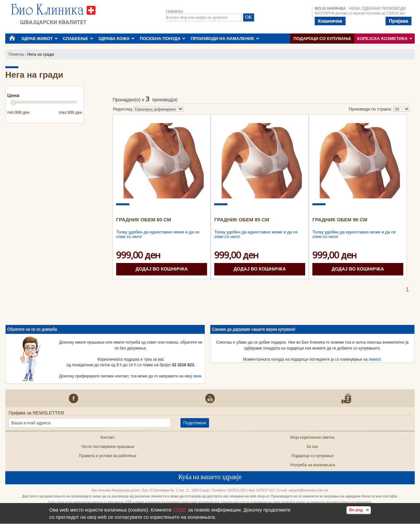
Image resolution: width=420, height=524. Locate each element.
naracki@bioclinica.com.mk (308, 490)
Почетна (16, 54)
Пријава (399, 21)
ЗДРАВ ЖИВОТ (39, 39)
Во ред (360, 510)
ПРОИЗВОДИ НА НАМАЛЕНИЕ (225, 39)
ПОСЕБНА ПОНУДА (163, 39)
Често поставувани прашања (108, 447)
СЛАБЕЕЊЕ (78, 39)
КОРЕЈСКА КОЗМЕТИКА (385, 39)
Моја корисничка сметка (312, 437)
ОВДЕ (180, 510)
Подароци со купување (322, 39)
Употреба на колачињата (312, 465)
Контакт (107, 437)
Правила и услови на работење (108, 456)
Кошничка (330, 21)
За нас (313, 447)
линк (197, 376)
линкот (375, 359)
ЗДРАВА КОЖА (116, 39)
